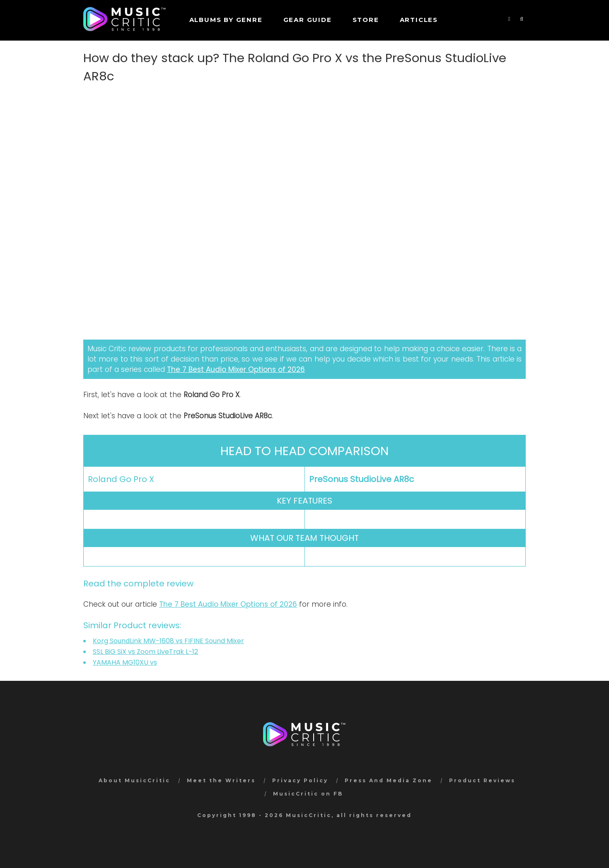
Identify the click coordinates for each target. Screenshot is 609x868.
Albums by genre (226, 20)
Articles (419, 20)
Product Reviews (482, 780)
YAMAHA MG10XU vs (125, 662)
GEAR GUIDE (308, 20)
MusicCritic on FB (308, 794)
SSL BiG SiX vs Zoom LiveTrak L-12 (145, 652)
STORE (366, 20)
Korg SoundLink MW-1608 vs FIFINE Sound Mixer (168, 641)
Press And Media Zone (389, 780)
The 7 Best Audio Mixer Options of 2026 (236, 369)
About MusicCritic (134, 780)
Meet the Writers (221, 780)
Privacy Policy (300, 780)
